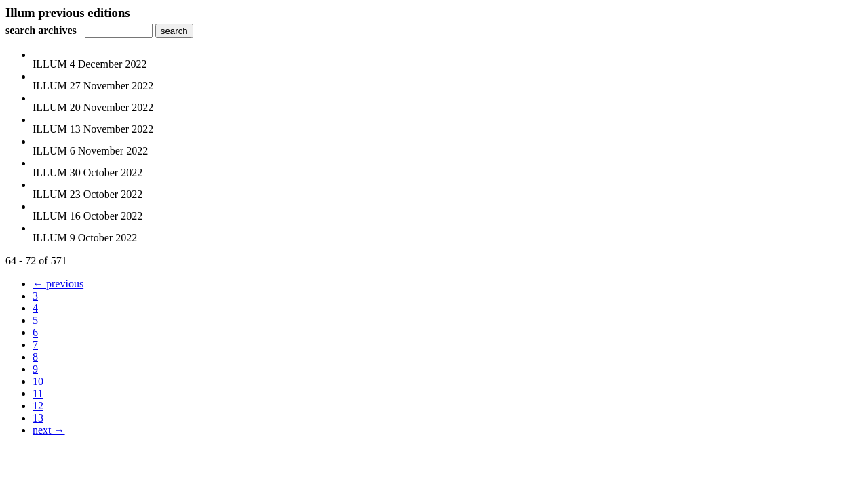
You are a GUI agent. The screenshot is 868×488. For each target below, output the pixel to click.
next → (49, 430)
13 (38, 418)
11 (38, 393)
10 (38, 381)
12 (38, 406)
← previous (58, 284)
